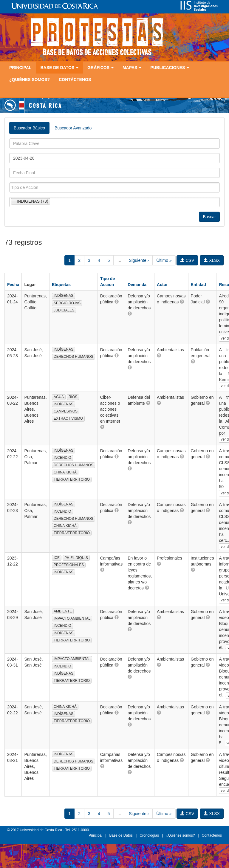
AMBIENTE (63, 611)
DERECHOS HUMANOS (74, 357)
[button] (117, 302)
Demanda (137, 285)
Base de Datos (121, 835)
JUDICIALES (64, 310)
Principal (20, 68)
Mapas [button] (132, 68)
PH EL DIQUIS (76, 558)
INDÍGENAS (64, 296)
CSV (187, 260)
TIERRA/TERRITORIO (72, 479)
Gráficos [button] (100, 68)
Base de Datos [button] (59, 68)
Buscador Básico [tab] (29, 128)
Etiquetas (61, 285)
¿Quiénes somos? (30, 80)
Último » (164, 260)
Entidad (198, 285)
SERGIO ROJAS (67, 303)
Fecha (13, 285)
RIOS (73, 397)
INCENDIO (62, 458)
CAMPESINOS (66, 411)
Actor (162, 285)
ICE (57, 558)
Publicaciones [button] (170, 68)
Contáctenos (75, 80)
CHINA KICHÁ (65, 472)
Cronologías (149, 835)
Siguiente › (139, 260)
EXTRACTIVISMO (68, 418)
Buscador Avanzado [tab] (73, 128)
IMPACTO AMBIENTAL (72, 618)
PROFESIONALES (69, 565)
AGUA (59, 397)
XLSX (212, 260)
